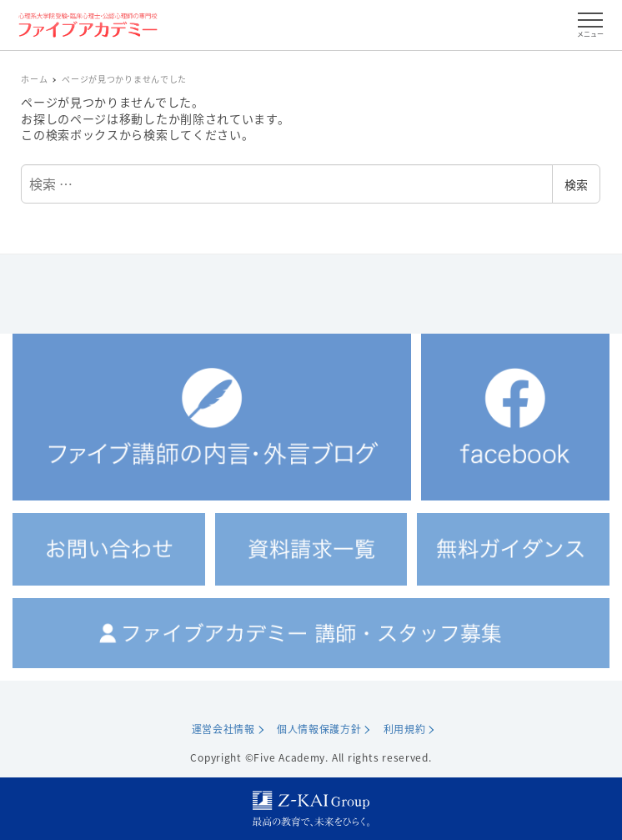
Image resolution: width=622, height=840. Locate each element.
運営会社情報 (223, 729)
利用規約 (405, 729)
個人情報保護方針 (319, 729)
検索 (576, 184)
